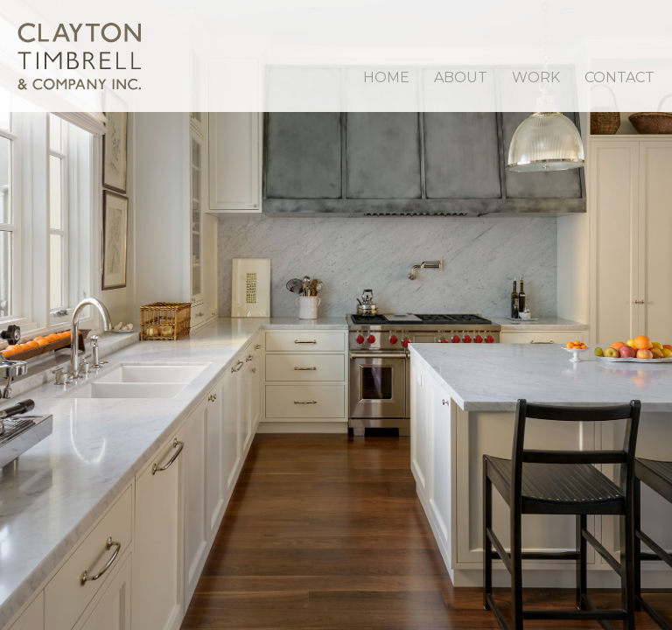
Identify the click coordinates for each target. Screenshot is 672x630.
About (461, 77)
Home (386, 77)
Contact (619, 77)
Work (536, 77)
